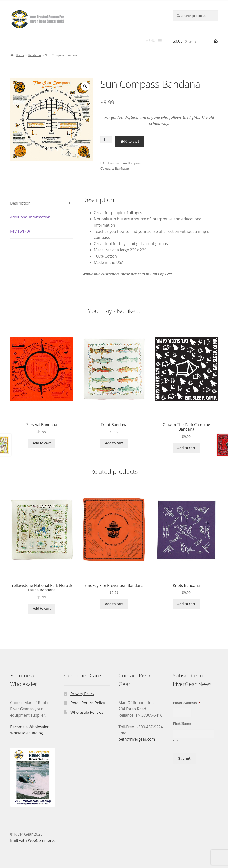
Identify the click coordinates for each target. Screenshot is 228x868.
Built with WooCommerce (33, 840)
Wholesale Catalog (26, 733)
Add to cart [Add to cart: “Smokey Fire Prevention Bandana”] (114, 604)
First (176, 741)
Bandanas (34, 55)
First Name (182, 724)
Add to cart (130, 142)
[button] (150, 41)
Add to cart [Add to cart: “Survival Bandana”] (42, 443)
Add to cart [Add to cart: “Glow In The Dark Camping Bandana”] (186, 448)
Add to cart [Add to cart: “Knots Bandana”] (186, 604)
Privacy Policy (82, 694)
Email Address (187, 703)
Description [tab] (20, 203)
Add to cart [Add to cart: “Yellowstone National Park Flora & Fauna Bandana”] (42, 608)
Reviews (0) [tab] (20, 231)
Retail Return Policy (88, 703)
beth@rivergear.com (137, 739)
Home (20, 55)
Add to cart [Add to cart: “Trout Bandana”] (114, 443)
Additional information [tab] (30, 217)
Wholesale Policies (87, 712)
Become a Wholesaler (29, 727)
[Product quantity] (106, 139)
